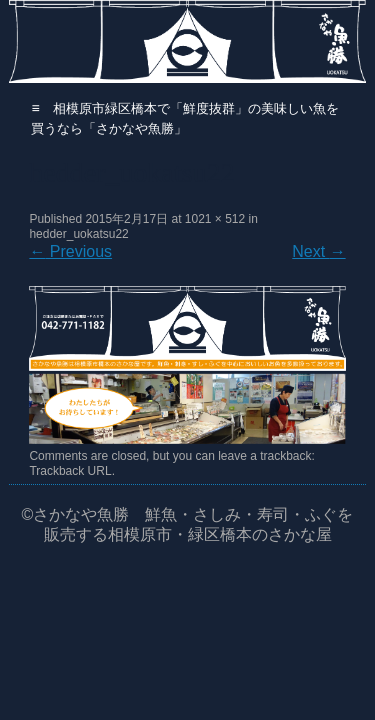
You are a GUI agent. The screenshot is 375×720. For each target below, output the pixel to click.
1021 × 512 (215, 219)
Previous (70, 251)
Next (318, 251)
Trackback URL (70, 471)
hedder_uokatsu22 (78, 234)
